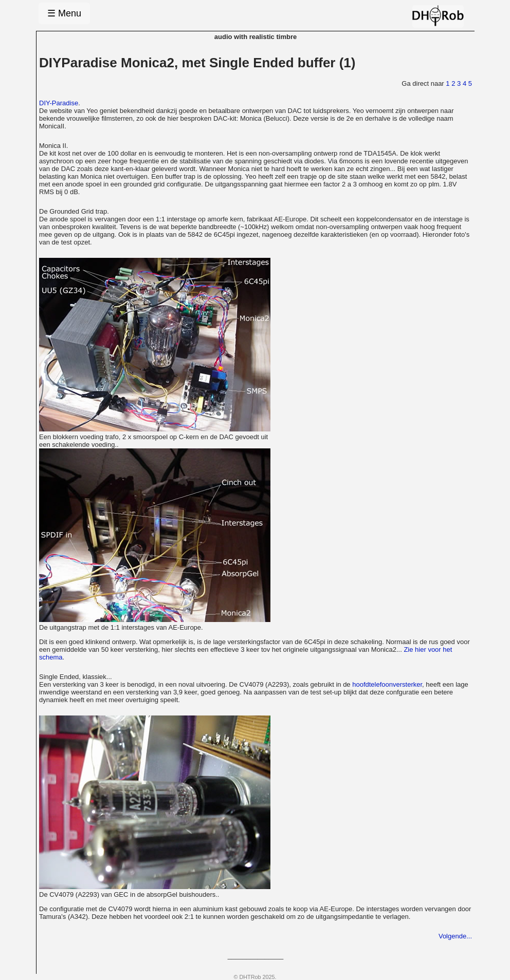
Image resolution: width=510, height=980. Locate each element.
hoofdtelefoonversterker (387, 684)
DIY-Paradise (59, 103)
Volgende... (455, 936)
